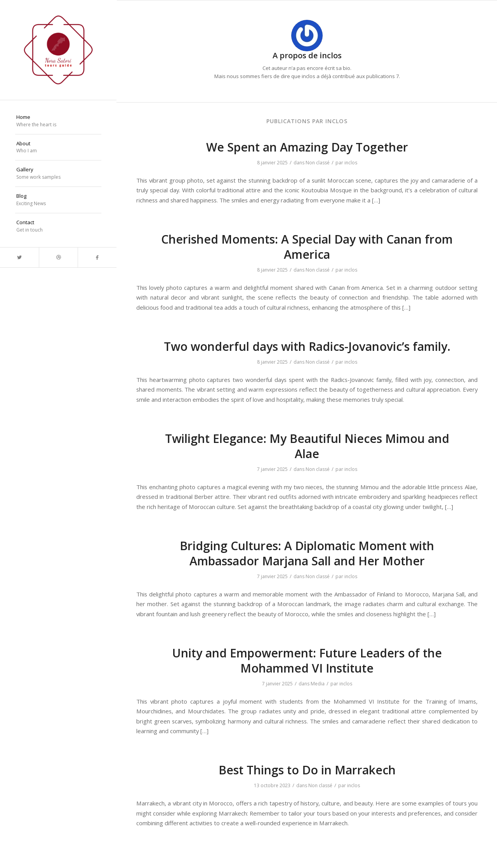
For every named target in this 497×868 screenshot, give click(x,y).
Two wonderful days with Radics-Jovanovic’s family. (307, 346)
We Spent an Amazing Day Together (307, 147)
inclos (351, 163)
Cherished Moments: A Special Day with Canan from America (307, 247)
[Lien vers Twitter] (19, 257)
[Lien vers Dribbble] (58, 257)
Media (318, 684)
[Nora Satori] (58, 50)
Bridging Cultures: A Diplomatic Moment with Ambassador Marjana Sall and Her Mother (307, 553)
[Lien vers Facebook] (97, 257)
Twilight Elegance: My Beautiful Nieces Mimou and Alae (307, 446)
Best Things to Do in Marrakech (307, 770)
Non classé (318, 163)
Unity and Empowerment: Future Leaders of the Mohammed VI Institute (307, 661)
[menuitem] (58, 121)
